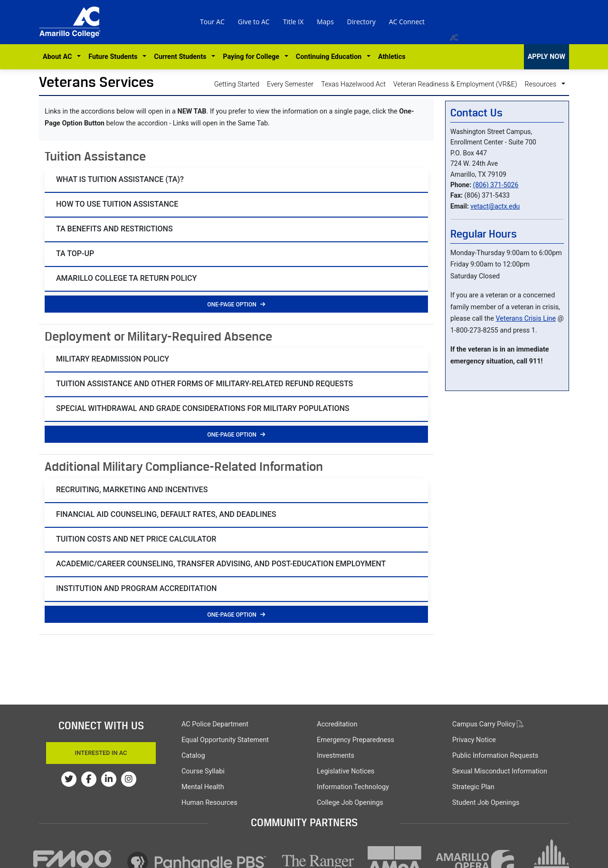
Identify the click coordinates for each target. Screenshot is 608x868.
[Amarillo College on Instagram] (129, 779)
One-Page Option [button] (236, 305)
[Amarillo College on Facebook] (89, 779)
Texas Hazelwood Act (353, 84)
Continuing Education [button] (330, 57)
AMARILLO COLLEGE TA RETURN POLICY (126, 278)
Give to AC (254, 22)
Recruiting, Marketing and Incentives (132, 490)
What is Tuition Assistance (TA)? (120, 179)
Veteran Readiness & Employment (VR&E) (455, 84)
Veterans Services (96, 82)
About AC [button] (59, 57)
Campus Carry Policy (488, 724)
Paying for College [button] (253, 57)
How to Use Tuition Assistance (117, 204)
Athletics (392, 57)
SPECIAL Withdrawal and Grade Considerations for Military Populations (203, 408)
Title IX (293, 22)
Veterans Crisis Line (526, 319)
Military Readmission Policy (113, 359)
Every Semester (290, 84)
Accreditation (337, 724)
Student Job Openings (486, 803)
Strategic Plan (473, 787)
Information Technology (353, 787)
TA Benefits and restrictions (114, 229)
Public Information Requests (495, 756)
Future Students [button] (114, 57)
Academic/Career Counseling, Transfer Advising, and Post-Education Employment (221, 564)
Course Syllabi (203, 771)
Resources (542, 84)
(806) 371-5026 (496, 185)
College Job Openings (350, 803)
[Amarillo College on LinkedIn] (109, 779)
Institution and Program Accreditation (136, 588)
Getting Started (237, 84)
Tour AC (212, 22)
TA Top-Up (75, 253)
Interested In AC (101, 753)
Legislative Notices (346, 771)
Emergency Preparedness (356, 740)
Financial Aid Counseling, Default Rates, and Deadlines (166, 514)
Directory (361, 22)
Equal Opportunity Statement (225, 740)
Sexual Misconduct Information (500, 771)
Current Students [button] (182, 57)
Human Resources (209, 803)
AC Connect (407, 22)
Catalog (193, 756)
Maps (325, 22)
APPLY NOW (546, 57)
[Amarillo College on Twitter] (69, 779)
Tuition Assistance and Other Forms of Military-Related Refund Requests (204, 384)
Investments (336, 756)
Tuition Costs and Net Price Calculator (136, 539)
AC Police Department (215, 724)
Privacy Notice (474, 740)
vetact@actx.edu (495, 206)
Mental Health (203, 787)
